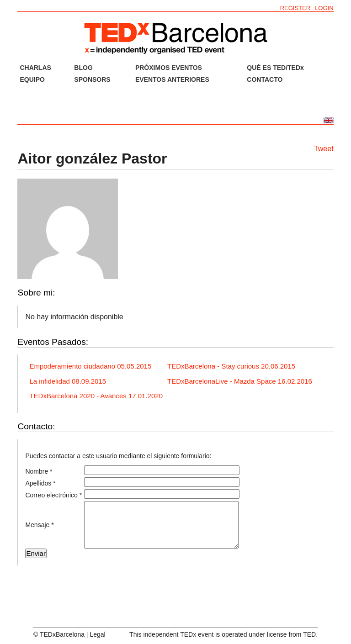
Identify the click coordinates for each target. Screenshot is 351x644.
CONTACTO (265, 79)
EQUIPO (32, 79)
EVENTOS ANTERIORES (172, 79)
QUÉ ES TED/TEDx (275, 68)
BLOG (83, 68)
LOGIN (324, 8)
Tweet (324, 149)
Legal (97, 634)
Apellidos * (40, 483)
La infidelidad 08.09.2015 (68, 381)
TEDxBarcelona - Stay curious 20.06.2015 (231, 366)
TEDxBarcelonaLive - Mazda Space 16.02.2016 (240, 381)
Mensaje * (39, 525)
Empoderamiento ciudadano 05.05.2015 (90, 366)
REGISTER (295, 8)
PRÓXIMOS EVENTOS (169, 68)
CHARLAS (35, 68)
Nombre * (39, 471)
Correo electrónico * (53, 495)
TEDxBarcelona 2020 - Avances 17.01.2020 (96, 396)
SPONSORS (92, 79)
